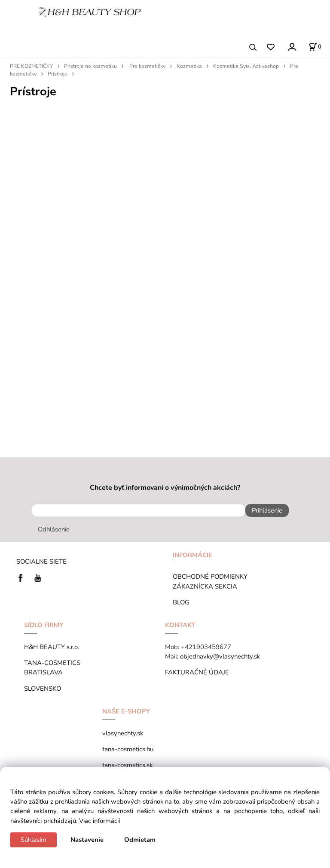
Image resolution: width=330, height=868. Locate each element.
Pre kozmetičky (147, 66)
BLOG (181, 602)
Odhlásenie (54, 529)
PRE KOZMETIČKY (31, 66)
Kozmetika (189, 66)
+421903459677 (206, 647)
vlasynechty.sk (123, 733)
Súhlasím (34, 840)
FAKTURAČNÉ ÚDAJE (197, 672)
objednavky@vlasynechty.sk (220, 656)
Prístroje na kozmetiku (90, 66)
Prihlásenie (267, 510)
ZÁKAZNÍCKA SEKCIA (207, 586)
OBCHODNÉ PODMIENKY (210, 577)
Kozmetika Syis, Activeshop (246, 66)
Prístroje (58, 74)
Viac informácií (99, 821)
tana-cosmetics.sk (127, 765)
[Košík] (315, 47)
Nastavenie (87, 840)
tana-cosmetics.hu (128, 749)
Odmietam (140, 840)
